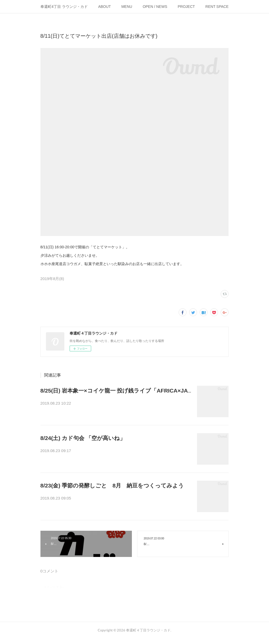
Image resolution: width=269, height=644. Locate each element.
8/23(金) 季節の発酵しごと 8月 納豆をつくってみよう (112, 485)
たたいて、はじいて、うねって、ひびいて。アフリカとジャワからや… (116, 404)
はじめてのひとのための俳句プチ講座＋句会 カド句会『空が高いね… (114, 451)
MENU (127, 7)
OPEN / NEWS (155, 7)
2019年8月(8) (52, 279)
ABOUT (105, 7)
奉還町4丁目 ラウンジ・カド (64, 7)
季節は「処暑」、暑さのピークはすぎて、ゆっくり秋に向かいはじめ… (116, 499)
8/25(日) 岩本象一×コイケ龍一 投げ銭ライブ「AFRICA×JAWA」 (121, 391)
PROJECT (186, 7)
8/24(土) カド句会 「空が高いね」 (83, 438)
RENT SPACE (217, 7)
